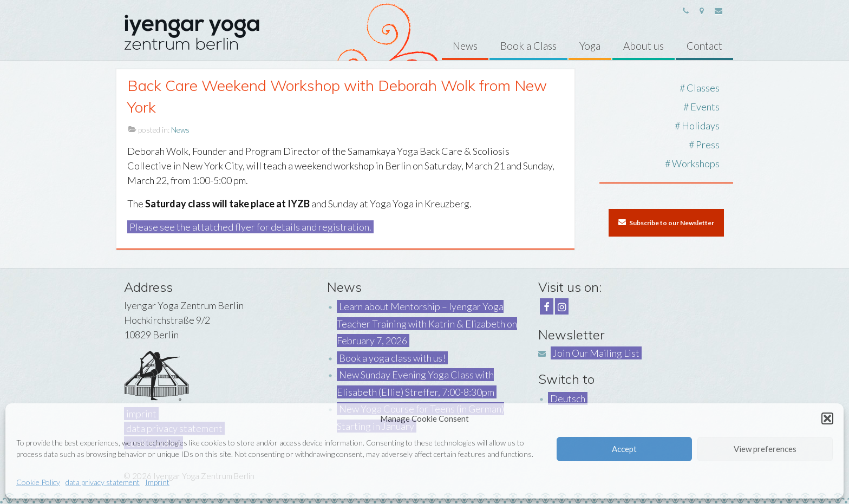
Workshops (696, 163)
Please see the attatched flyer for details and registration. (250, 227)
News (180, 130)
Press (708, 145)
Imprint (157, 482)
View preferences (765, 449)
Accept (624, 449)
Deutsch (568, 398)
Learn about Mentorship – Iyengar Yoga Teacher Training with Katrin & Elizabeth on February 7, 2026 (427, 323)
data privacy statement (103, 482)
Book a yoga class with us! (392, 358)
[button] (827, 418)
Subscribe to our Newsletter (666, 222)
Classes (703, 88)
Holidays (701, 126)
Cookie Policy (38, 482)
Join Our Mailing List (596, 353)
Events (705, 107)
